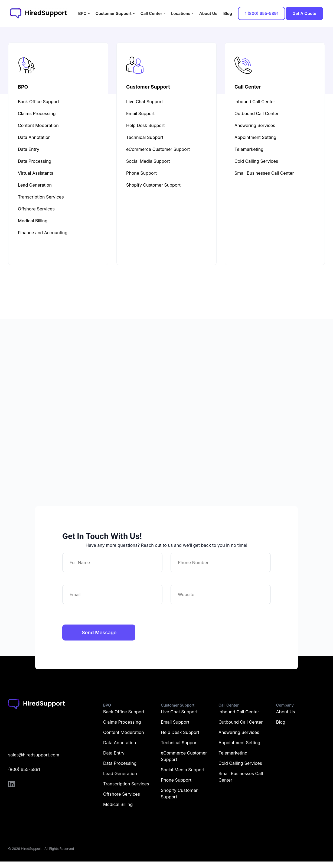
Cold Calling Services (240, 763)
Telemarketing (233, 753)
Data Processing (120, 763)
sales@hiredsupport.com (34, 755)
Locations (181, 13)
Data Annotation (120, 743)
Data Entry (114, 753)
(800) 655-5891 (24, 769)
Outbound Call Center (241, 722)
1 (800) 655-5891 (262, 13)
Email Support (175, 722)
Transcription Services (126, 784)
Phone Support (176, 780)
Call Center (151, 13)
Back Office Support (124, 712)
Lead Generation (120, 773)
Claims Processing (122, 722)
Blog (228, 13)
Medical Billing (118, 804)
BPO (82, 13)
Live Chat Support (179, 712)
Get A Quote (304, 13)
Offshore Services (122, 794)
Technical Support (179, 743)
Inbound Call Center (239, 712)
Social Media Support (183, 770)
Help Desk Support (180, 732)
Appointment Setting (239, 743)
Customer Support (114, 13)
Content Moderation (124, 732)
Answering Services (239, 732)
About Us (208, 13)
